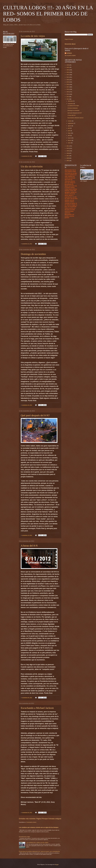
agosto (70, 126)
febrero (70, 140)
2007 (68, 156)
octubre (70, 121)
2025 (68, 67)
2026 (68, 65)
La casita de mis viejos (33, 36)
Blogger (57, 865)
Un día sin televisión (32, 166)
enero (69, 143)
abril (69, 135)
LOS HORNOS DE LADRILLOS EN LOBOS (37, 843)
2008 (68, 153)
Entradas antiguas (55, 819)
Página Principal (42, 819)
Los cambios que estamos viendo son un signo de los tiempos (39, 827)
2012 (68, 99)
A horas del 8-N (29, 546)
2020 (68, 80)
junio (69, 131)
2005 (68, 161)
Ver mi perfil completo (70, 55)
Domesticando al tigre (24, 837)
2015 (68, 92)
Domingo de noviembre (33, 254)
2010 (68, 148)
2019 (68, 82)
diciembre (70, 101)
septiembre (71, 123)
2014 (68, 94)
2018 (68, 84)
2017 (68, 87)
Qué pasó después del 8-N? (35, 415)
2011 (68, 146)
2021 (68, 77)
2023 (68, 72)
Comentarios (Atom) (31, 822)
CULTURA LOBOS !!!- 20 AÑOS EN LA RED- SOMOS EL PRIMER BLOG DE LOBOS (48, 14)
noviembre (71, 104)
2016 (68, 89)
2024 (68, 70)
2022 (68, 75)
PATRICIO (69, 53)
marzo (70, 138)
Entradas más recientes (27, 819)
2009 (68, 151)
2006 (68, 158)
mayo (69, 133)
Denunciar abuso (70, 44)
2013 (68, 97)
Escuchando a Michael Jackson (37, 708)
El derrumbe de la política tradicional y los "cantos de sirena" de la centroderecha (39, 851)
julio (69, 128)
